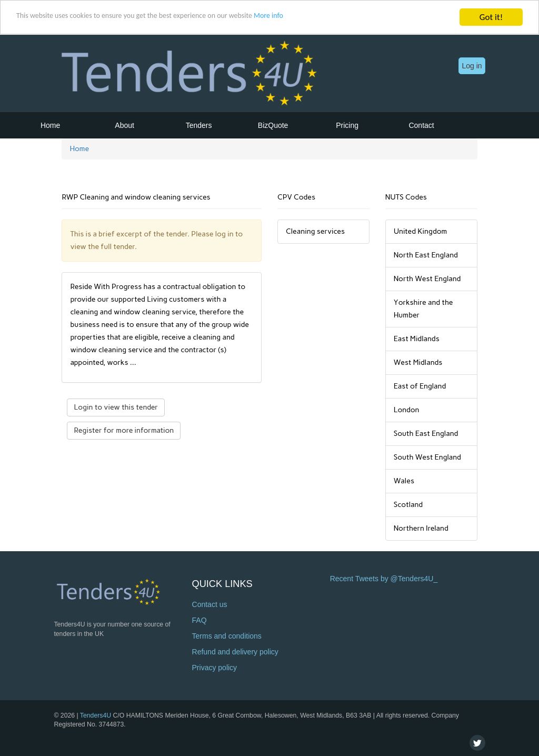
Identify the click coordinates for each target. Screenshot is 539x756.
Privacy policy (215, 668)
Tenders (199, 125)
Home (50, 125)
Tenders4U (96, 715)
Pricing (347, 125)
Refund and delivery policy (235, 652)
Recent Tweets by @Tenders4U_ (384, 579)
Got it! (491, 17)
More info (324, 18)
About (124, 125)
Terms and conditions (227, 636)
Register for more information (124, 430)
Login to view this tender (116, 407)
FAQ (199, 620)
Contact (421, 125)
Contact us (210, 604)
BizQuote (273, 125)
